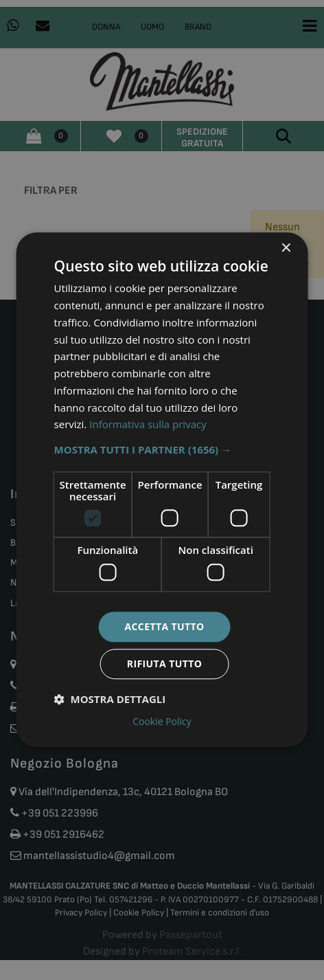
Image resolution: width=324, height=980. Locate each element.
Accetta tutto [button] (164, 626)
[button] (162, 449)
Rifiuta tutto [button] (164, 664)
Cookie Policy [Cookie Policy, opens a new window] (162, 722)
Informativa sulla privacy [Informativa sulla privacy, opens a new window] (148, 425)
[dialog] (162, 490)
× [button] (285, 248)
